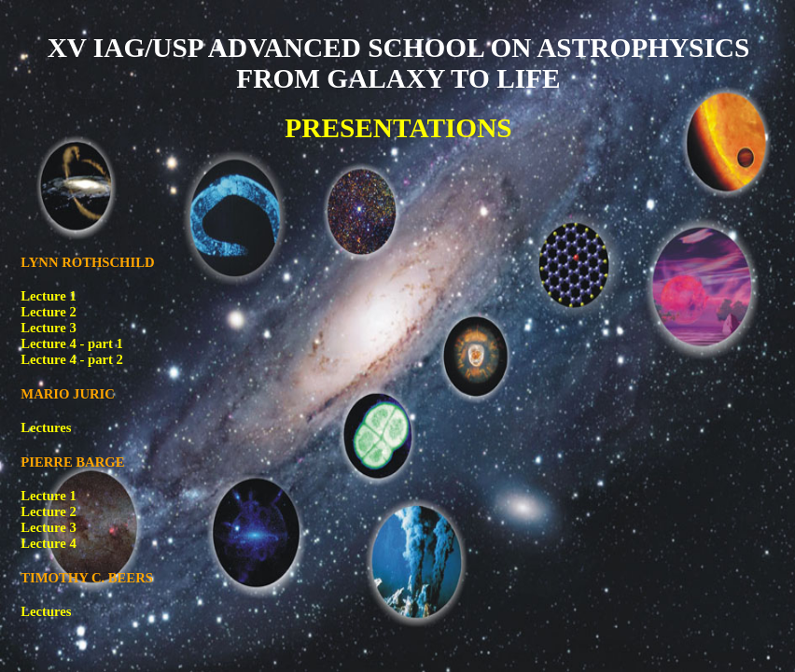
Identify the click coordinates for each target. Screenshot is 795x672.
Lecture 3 (49, 328)
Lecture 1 (49, 296)
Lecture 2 (49, 312)
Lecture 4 (49, 543)
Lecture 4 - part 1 (72, 343)
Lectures (46, 427)
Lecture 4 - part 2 (72, 359)
